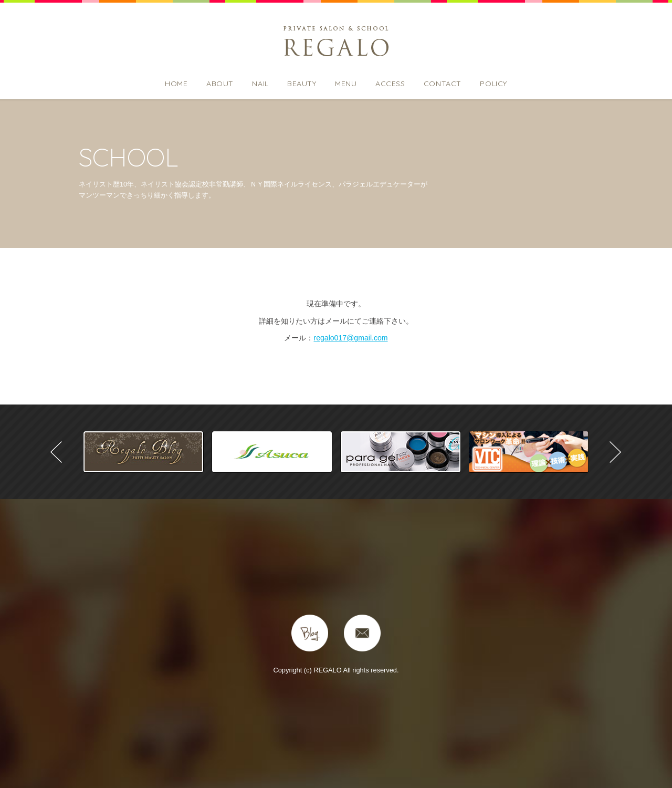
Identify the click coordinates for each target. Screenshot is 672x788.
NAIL (260, 84)
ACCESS (390, 84)
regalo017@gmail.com (350, 338)
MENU (346, 84)
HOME (176, 84)
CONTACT (443, 84)
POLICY (493, 84)
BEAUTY (302, 84)
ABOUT (220, 84)
